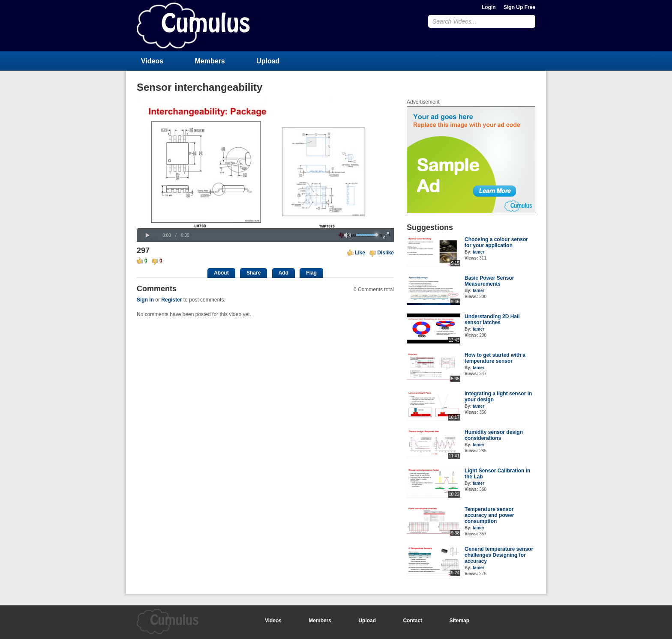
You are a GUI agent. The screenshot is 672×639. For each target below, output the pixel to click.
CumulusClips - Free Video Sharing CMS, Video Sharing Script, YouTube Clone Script (193, 25)
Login (489, 7)
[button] (147, 236)
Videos (152, 61)
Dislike (385, 253)
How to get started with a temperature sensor (495, 358)
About (221, 273)
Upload (268, 61)
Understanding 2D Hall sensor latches (492, 319)
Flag (311, 273)
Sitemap (459, 621)
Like (360, 253)
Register (171, 300)
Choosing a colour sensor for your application (496, 242)
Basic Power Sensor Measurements (489, 281)
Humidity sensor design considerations (494, 435)
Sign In (145, 300)
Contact (412, 621)
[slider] (265, 228)
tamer (478, 252)
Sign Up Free (519, 7)
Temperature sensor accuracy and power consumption (489, 515)
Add (283, 273)
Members (210, 61)
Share (253, 273)
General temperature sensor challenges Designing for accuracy (499, 555)
